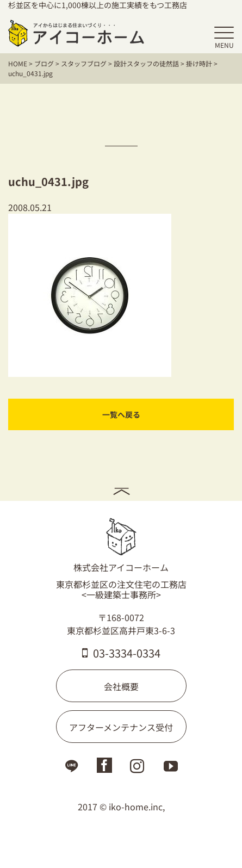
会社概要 (121, 686)
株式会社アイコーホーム (121, 545)
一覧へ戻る (121, 414)
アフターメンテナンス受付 (121, 727)
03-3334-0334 (121, 653)
